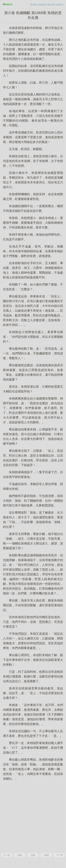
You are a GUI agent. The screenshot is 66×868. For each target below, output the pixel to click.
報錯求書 (51, 5)
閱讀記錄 (59, 5)
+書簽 (46, 855)
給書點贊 (42, 5)
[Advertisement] (33, 816)
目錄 (33, 855)
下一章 (59, 855)
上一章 (7, 855)
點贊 (20, 855)
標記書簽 (34, 5)
